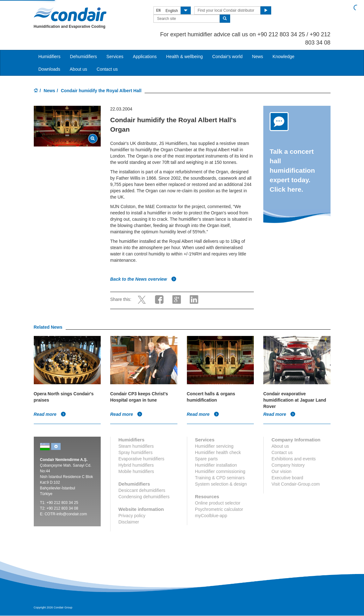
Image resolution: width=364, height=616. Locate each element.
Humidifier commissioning (220, 471)
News (257, 57)
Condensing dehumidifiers (144, 497)
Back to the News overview (143, 279)
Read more (50, 414)
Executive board (287, 478)
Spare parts (206, 459)
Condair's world (227, 57)
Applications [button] (145, 57)
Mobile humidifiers (136, 471)
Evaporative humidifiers (141, 459)
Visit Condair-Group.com (296, 484)
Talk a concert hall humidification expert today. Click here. (292, 170)
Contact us (107, 69)
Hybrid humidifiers (136, 465)
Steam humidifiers (136, 446)
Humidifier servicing (214, 446)
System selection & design (221, 484)
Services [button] (115, 57)
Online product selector (218, 503)
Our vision (281, 471)
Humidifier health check (218, 452)
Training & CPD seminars (220, 478)
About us (78, 69)
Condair (70, 14)
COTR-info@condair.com (66, 514)
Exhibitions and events (294, 459)
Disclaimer (129, 522)
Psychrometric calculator (219, 509)
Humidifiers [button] (50, 57)
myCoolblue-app (211, 516)
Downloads (49, 69)
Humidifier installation (216, 465)
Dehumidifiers (84, 57)
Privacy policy (132, 516)
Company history (288, 465)
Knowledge (283, 57)
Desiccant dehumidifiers (142, 490)
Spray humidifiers (135, 452)
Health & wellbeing (184, 57)
